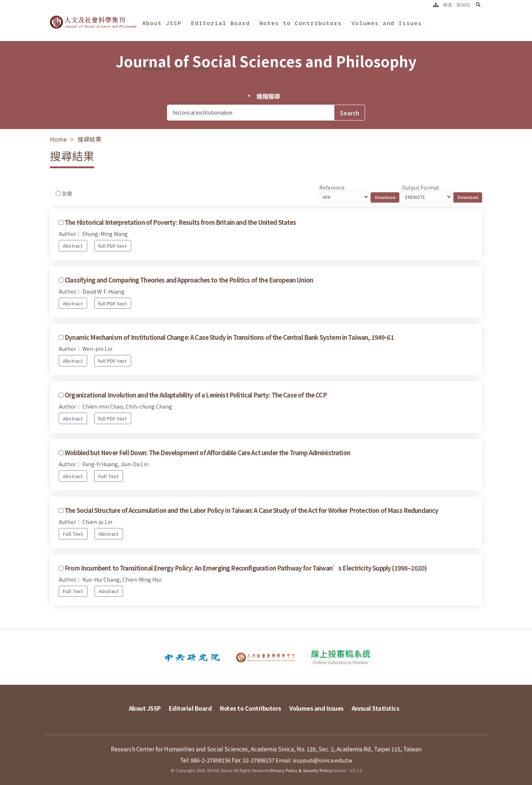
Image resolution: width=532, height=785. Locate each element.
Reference (332, 187)
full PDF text (112, 246)
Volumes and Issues (387, 23)
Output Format (421, 187)
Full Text (108, 476)
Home (58, 139)
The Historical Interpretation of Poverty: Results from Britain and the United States (180, 222)
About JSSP (162, 23)
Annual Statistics (175, 68)
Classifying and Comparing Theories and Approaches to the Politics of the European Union (189, 280)
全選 (67, 193)
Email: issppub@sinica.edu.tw (314, 758)
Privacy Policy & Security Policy (301, 768)
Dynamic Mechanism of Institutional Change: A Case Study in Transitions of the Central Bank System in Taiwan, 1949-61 (229, 337)
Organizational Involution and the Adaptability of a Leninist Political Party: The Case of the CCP (196, 395)
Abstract (73, 246)
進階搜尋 (268, 96)
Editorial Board (220, 23)
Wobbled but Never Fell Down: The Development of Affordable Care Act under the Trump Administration (207, 453)
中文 (448, 5)
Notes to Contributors (301, 23)
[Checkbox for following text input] (58, 193)
